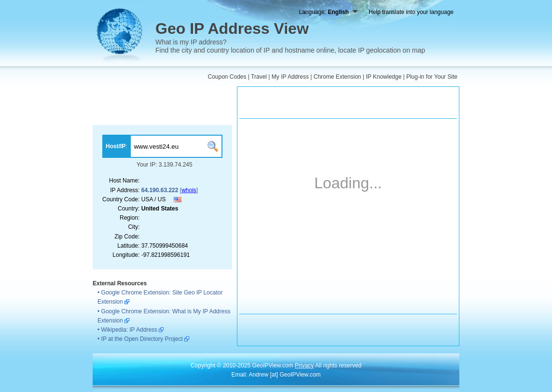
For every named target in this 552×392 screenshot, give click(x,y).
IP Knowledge (384, 77)
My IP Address (290, 77)
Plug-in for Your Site (432, 77)
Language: (328, 12)
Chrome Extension (338, 77)
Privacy (304, 365)
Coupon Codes (227, 77)
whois (189, 190)
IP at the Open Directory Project (142, 339)
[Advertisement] (162, 106)
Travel (259, 77)
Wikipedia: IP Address (130, 330)
